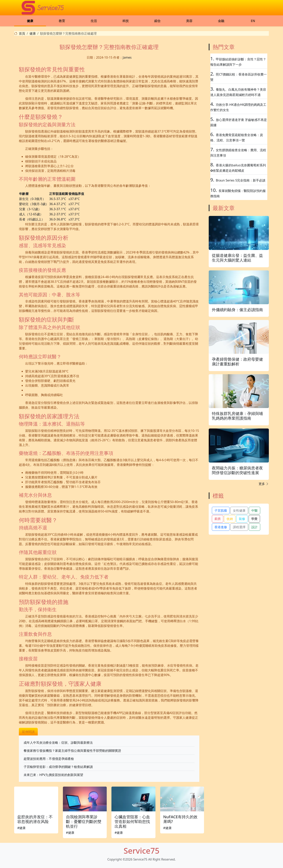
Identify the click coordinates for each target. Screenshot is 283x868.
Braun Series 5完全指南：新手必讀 (241, 180)
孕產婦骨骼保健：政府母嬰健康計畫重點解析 (237, 362)
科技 (126, 21)
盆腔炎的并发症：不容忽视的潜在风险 (35, 819)
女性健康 (239, 510)
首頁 (22, 33)
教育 (62, 21)
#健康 (21, 828)
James (127, 57)
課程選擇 (239, 527)
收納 (230, 519)
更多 (264, 484)
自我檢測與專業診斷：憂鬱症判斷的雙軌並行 (84, 821)
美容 (189, 21)
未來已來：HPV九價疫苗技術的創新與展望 (53, 775)
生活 (94, 21)
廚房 (218, 519)
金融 (221, 21)
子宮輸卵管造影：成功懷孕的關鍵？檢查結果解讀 (58, 767)
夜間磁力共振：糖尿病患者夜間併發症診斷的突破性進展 (237, 470)
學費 (254, 519)
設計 (255, 527)
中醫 (255, 510)
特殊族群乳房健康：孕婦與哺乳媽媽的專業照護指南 (237, 416)
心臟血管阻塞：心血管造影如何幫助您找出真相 (132, 821)
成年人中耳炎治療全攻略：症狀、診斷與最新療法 (58, 743)
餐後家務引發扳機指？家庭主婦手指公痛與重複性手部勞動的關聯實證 (72, 751)
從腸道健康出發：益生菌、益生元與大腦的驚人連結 (237, 258)
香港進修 (221, 527)
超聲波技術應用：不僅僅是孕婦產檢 (49, 759)
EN (253, 21)
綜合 (157, 21)
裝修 (242, 519)
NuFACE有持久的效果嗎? (181, 819)
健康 (30, 21)
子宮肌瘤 (221, 510)
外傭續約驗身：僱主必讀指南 (237, 310)
